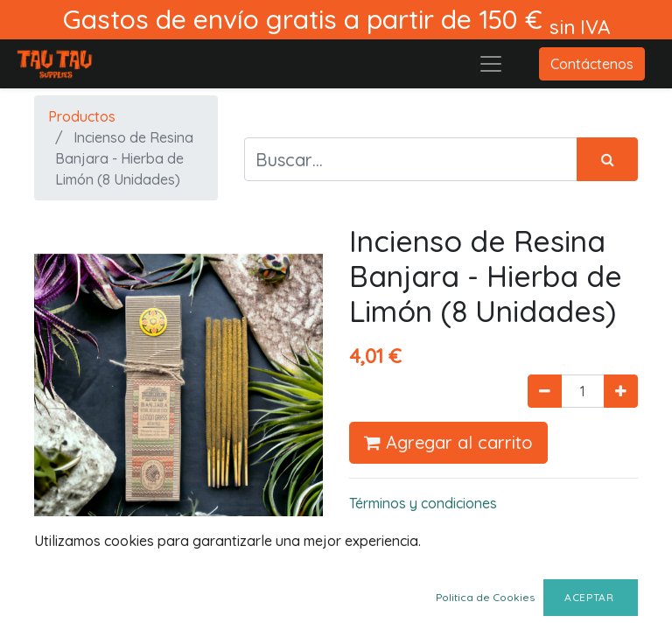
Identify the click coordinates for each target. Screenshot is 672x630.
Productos (82, 116)
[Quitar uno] (545, 391)
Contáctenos (592, 64)
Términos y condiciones (423, 503)
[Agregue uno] (621, 391)
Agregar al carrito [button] (448, 442)
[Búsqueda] (607, 159)
